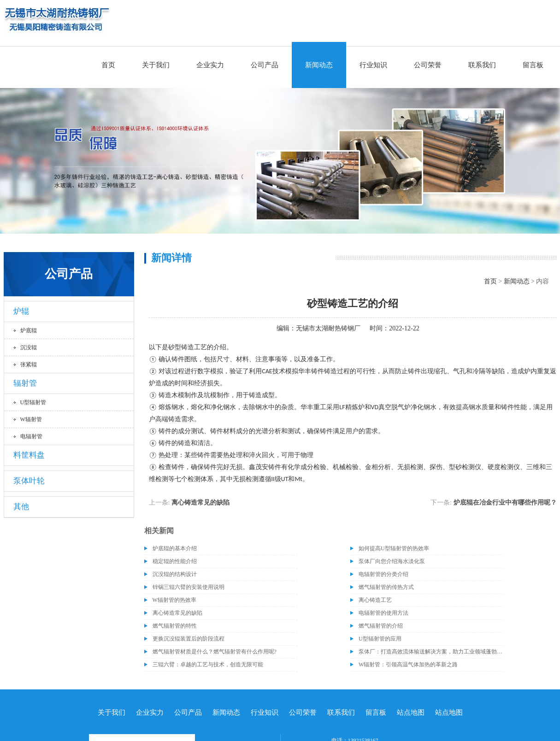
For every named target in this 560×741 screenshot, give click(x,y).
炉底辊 (29, 330)
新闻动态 (319, 65)
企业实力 (210, 65)
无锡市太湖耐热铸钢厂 (328, 328)
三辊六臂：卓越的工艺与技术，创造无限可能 (208, 665)
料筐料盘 (29, 455)
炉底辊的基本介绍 (175, 548)
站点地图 (411, 712)
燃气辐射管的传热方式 (386, 587)
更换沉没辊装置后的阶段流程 (189, 639)
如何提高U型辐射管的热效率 (394, 548)
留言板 (533, 65)
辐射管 (25, 383)
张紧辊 (29, 365)
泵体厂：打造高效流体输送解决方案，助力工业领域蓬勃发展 (431, 652)
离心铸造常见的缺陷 (200, 503)
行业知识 (373, 65)
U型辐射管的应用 (380, 639)
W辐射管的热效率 (174, 600)
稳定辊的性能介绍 (175, 561)
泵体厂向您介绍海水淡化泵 (392, 561)
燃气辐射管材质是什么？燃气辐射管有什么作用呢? (215, 652)
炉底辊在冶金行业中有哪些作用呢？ (505, 503)
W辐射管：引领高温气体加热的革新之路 (408, 665)
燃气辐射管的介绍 (381, 626)
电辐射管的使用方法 (383, 613)
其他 (21, 507)
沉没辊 (29, 347)
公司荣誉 (428, 65)
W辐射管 (31, 419)
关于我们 (156, 65)
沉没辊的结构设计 (175, 574)
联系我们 (482, 65)
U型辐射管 (33, 402)
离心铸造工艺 (375, 600)
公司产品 (265, 65)
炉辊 (21, 311)
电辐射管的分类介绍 (383, 574)
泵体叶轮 (29, 481)
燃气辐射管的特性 (175, 626)
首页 (108, 65)
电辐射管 (31, 436)
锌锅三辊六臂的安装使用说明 (189, 587)
